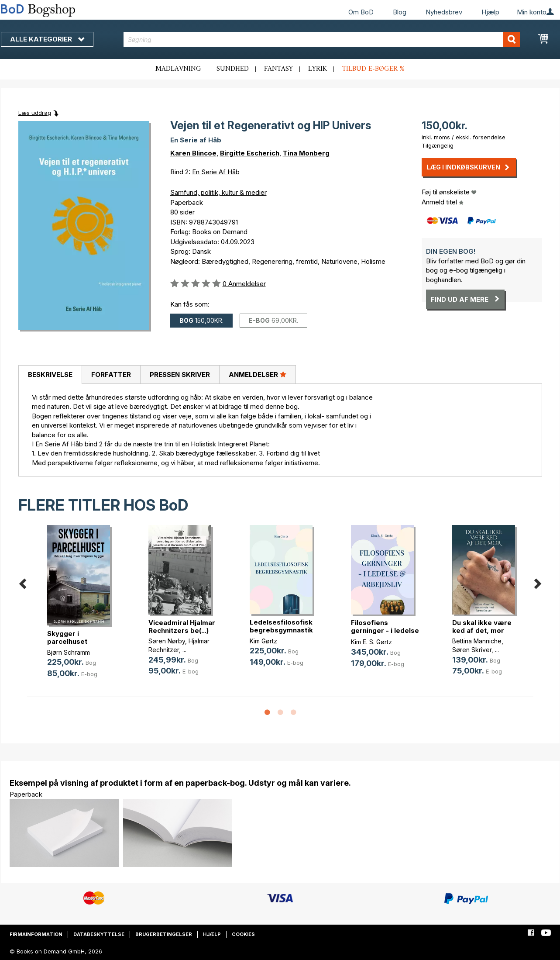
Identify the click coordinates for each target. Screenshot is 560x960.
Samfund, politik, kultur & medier (218, 192)
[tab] (50, 375)
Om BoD (361, 12)
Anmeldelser (258, 374)
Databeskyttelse (99, 934)
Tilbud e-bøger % (373, 69)
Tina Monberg (306, 153)
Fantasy (278, 69)
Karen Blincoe (193, 153)
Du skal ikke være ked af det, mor (482, 627)
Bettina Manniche (477, 641)
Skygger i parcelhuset (67, 637)
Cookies (243, 934)
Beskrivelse (50, 375)
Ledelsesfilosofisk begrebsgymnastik (281, 626)
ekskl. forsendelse (481, 137)
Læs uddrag (35, 113)
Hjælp (490, 12)
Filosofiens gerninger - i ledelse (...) (385, 630)
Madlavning (178, 69)
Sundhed (233, 69)
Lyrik (318, 69)
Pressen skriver (180, 375)
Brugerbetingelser (164, 934)
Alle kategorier (47, 39)
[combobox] (322, 40)
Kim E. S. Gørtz (371, 642)
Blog (400, 12)
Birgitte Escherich (250, 153)
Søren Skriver (472, 650)
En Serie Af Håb (216, 172)
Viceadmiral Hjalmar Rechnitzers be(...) (182, 627)
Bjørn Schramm (69, 652)
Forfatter (111, 375)
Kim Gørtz (263, 641)
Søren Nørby (167, 641)
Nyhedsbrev (444, 12)
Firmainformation (36, 934)
